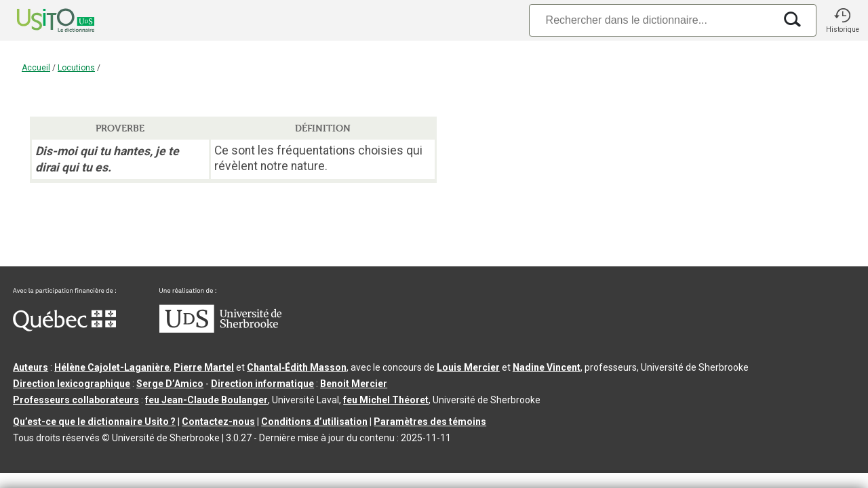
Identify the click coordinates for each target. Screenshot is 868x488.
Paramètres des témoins (430, 422)
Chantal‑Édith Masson (297, 367)
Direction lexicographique (72, 384)
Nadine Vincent (547, 367)
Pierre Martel (204, 367)
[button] (842, 20)
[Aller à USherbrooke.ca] (220, 329)
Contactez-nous (218, 422)
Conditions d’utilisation (314, 422)
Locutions (76, 68)
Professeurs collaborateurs (76, 400)
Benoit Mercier (354, 384)
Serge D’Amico (170, 384)
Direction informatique (262, 384)
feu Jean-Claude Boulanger (206, 400)
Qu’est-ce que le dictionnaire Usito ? (94, 422)
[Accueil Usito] (41, 20)
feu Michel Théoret (386, 400)
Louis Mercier (468, 367)
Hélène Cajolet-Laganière (112, 367)
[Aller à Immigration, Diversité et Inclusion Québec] (64, 328)
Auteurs (31, 367)
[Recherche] (652, 20)
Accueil (36, 68)
